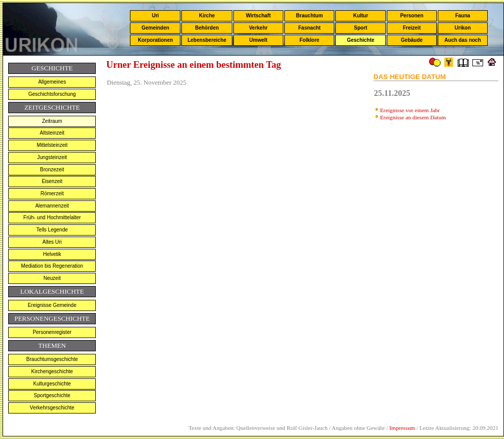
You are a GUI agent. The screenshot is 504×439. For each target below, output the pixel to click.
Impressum (402, 428)
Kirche (207, 16)
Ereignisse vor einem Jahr (410, 110)
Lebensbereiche (207, 40)
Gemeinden (155, 28)
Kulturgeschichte (52, 384)
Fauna (462, 16)
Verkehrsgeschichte (52, 408)
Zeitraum (52, 121)
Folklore (310, 40)
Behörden (207, 28)
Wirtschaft (258, 16)
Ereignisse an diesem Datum (413, 117)
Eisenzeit (52, 181)
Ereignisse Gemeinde (52, 305)
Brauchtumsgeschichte (52, 359)
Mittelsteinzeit (52, 145)
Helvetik (52, 254)
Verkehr (258, 28)
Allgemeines (52, 82)
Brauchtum (310, 16)
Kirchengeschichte (52, 371)
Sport (361, 28)
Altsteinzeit (52, 133)
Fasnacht (309, 28)
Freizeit (412, 28)
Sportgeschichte (52, 395)
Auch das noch (463, 40)
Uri (155, 16)
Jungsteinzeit (52, 157)
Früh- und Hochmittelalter (52, 217)
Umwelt (258, 40)
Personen (412, 16)
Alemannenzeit (52, 206)
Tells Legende (52, 230)
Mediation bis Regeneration (52, 266)
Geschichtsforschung (52, 94)
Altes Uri (52, 242)
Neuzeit (52, 278)
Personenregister (52, 332)
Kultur (361, 16)
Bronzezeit (52, 170)
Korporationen (155, 40)
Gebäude (412, 40)
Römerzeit (52, 193)
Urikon (463, 28)
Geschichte (361, 40)
